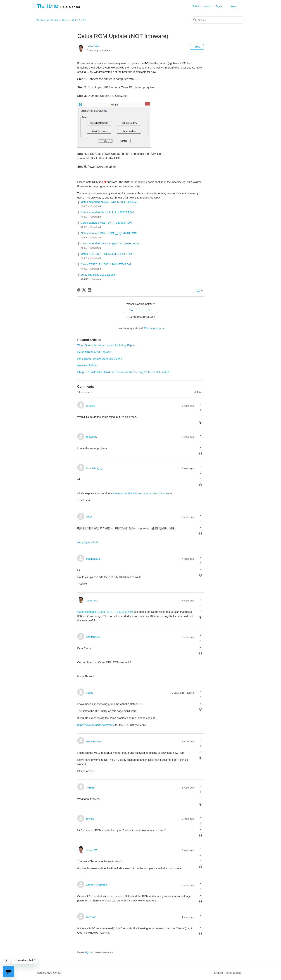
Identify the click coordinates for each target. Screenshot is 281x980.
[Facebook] (79, 290)
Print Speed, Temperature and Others (100, 359)
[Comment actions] (201, 422)
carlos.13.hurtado (97, 885)
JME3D (91, 787)
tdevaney (92, 437)
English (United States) (229, 973)
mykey (90, 819)
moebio (91, 406)
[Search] (218, 20)
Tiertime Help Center (47, 20)
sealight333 (93, 559)
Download (96, 206)
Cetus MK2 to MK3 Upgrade (94, 352)
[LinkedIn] (89, 290)
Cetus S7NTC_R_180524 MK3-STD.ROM (106, 264)
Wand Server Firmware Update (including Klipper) (107, 345)
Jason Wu (93, 46)
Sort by (199, 392)
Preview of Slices (87, 365)
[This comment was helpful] (201, 404)
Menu (234, 6)
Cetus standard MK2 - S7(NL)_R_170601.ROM (109, 233)
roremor (91, 917)
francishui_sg (94, 468)
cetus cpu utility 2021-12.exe (98, 275)
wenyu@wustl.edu (88, 542)
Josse (90, 693)
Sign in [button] (219, 6)
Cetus (65, 20)
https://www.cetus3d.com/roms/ (96, 725)
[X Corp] (84, 290)
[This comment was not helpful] (201, 416)
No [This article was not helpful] (150, 310)
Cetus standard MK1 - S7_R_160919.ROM (106, 223)
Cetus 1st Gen (80, 20)
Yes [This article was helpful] (131, 310)
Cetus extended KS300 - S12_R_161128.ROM (109, 202)
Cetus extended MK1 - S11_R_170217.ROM (107, 212)
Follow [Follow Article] (197, 47)
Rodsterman (94, 741)
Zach (89, 517)
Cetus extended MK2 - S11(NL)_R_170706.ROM (110, 243)
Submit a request (202, 6)
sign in (89, 952)
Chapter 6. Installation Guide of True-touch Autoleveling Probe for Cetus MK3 (123, 372)
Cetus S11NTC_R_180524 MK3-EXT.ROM (106, 254)
